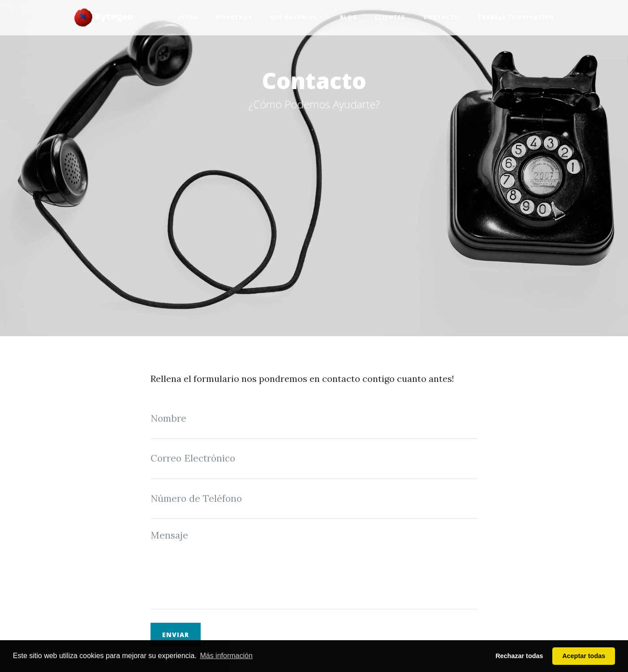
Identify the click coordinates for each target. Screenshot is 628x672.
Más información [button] (226, 656)
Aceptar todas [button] (584, 656)
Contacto (441, 17)
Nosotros (234, 17)
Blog (348, 17)
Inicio (188, 17)
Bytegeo (104, 17)
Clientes (390, 17)
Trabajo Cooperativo (516, 17)
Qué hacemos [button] (294, 17)
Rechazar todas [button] (519, 656)
